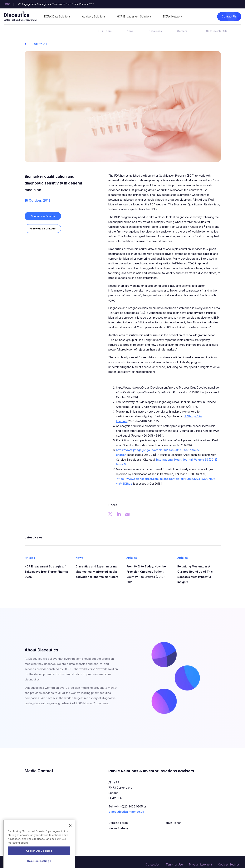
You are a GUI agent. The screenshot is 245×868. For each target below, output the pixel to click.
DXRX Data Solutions (57, 16)
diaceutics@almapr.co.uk (126, 812)
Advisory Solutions (94, 16)
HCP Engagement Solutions (134, 16)
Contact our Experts (43, 216)
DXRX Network (173, 16)
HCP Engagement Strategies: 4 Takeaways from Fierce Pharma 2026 (55, 4)
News (130, 31)
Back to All (40, 44)
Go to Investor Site (217, 31)
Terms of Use (174, 864)
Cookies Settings (229, 864)
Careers (182, 31)
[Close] (70, 835)
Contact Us (229, 16)
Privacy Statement (201, 864)
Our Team (105, 31)
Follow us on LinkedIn (43, 228)
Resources (155, 31)
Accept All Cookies (39, 860)
